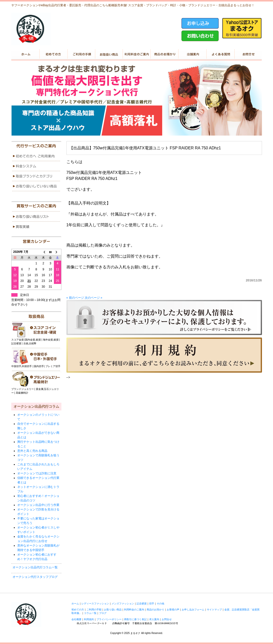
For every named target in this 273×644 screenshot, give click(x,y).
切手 (152, 604)
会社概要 (76, 619)
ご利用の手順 (81, 54)
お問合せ (167, 619)
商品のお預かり (164, 54)
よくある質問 (220, 54)
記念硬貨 (142, 604)
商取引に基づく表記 (135, 619)
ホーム (25, 54)
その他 (160, 604)
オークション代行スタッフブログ (35, 577)
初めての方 (53, 54)
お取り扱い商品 (109, 54)
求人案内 (154, 619)
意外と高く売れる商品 (32, 451)
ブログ (103, 613)
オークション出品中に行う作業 (38, 505)
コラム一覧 (90, 613)
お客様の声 (173, 610)
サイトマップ (214, 610)
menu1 (36, 156)
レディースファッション (95, 604)
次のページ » (94, 298)
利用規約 (89, 619)
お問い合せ (248, 54)
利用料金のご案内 (136, 54)
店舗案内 (192, 54)
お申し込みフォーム (193, 610)
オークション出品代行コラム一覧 (35, 567)
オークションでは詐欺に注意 (37, 473)
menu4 (36, 186)
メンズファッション (123, 604)
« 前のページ (75, 298)
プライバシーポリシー (109, 619)
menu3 (36, 176)
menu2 (36, 166)
